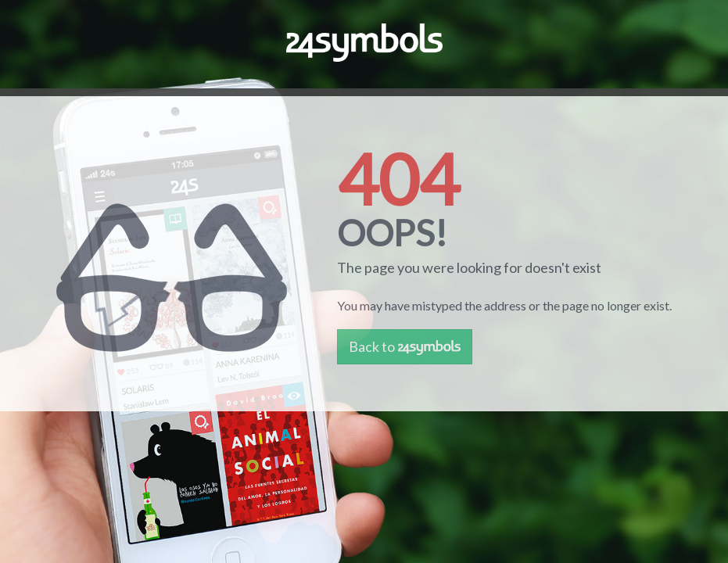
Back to (405, 346)
